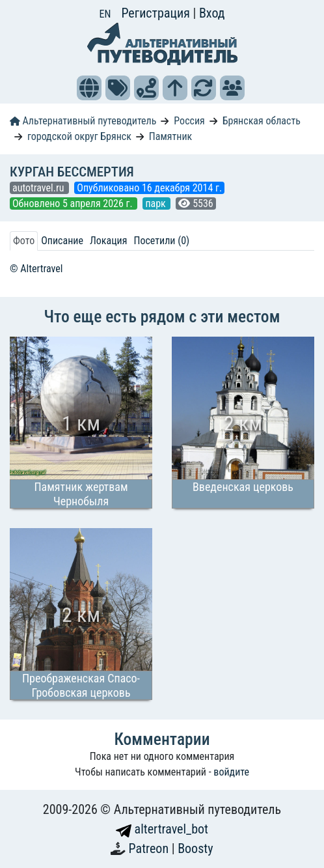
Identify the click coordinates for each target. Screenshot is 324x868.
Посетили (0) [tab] (161, 241)
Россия (189, 121)
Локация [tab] (109, 241)
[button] (89, 88)
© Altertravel (36, 269)
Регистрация (157, 13)
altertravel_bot (162, 829)
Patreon (150, 848)
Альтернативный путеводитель (83, 121)
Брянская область (262, 121)
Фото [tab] (24, 241)
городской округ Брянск (79, 136)
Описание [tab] (62, 241)
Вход (212, 13)
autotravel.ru (39, 188)
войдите (231, 772)
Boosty (195, 848)
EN (105, 14)
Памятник (170, 136)
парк (156, 203)
